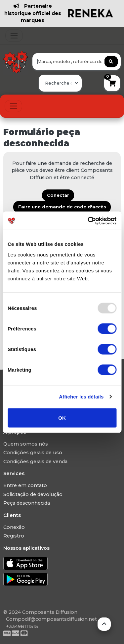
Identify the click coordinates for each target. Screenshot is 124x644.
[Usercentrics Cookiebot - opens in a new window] (88, 221)
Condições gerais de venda (35, 462)
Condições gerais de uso (33, 453)
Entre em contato (25, 485)
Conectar (58, 195)
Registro (14, 536)
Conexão (14, 527)
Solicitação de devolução (33, 494)
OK (62, 418)
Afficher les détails (81, 397)
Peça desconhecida (27, 503)
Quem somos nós (26, 444)
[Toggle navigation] (14, 36)
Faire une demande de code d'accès (62, 207)
